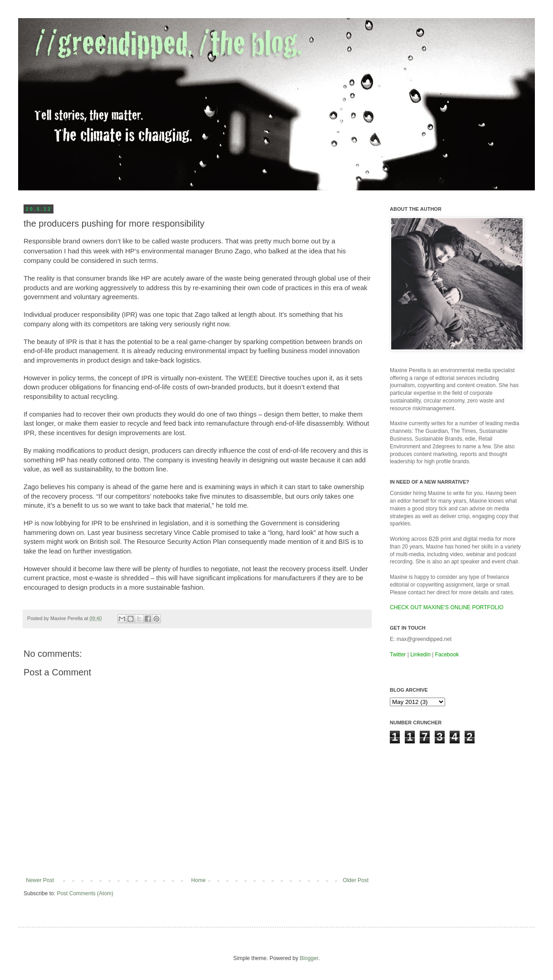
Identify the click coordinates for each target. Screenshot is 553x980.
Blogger (309, 958)
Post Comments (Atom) (85, 893)
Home (199, 880)
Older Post (356, 880)
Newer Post (40, 880)
